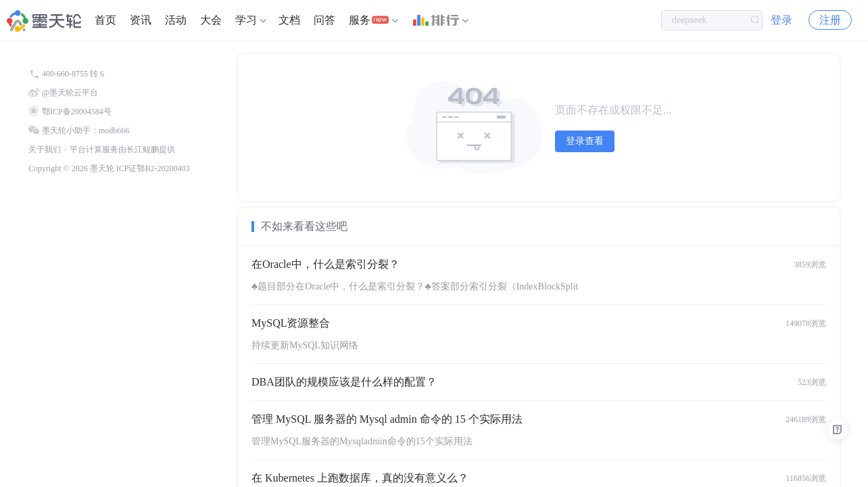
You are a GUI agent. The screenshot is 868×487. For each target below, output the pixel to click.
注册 (830, 20)
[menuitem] (105, 20)
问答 (324, 20)
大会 (211, 20)
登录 (781, 20)
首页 (105, 20)
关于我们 (45, 149)
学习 (246, 20)
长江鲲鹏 (143, 149)
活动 (176, 20)
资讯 (141, 20)
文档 (289, 20)
